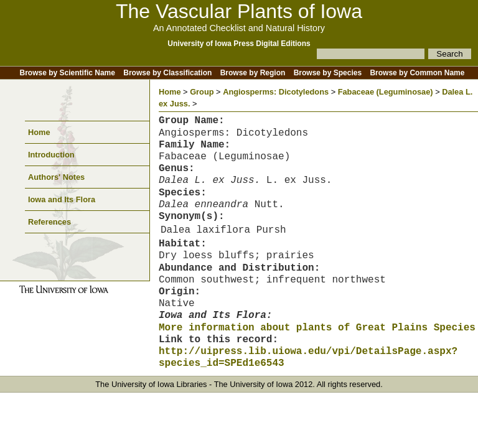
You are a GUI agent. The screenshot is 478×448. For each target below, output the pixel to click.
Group (202, 92)
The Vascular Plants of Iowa (239, 11)
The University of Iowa (254, 384)
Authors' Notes (56, 177)
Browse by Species (328, 73)
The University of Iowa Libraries (151, 384)
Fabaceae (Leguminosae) (386, 92)
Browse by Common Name (417, 73)
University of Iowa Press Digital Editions (239, 44)
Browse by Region (253, 73)
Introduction (51, 155)
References (49, 222)
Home (39, 132)
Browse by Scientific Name (68, 73)
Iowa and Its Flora (62, 199)
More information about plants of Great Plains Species (317, 328)
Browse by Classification (167, 73)
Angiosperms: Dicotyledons (276, 92)
